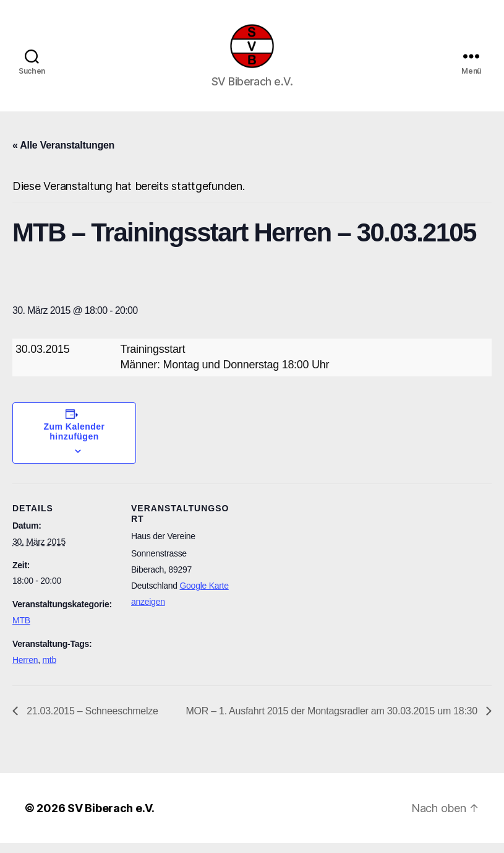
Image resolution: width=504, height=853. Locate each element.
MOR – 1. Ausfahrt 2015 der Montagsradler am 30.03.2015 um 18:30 (333, 721)
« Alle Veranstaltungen (63, 156)
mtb (49, 670)
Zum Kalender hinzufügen (75, 442)
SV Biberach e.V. (111, 818)
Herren (25, 670)
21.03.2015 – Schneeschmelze (91, 721)
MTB (21, 631)
